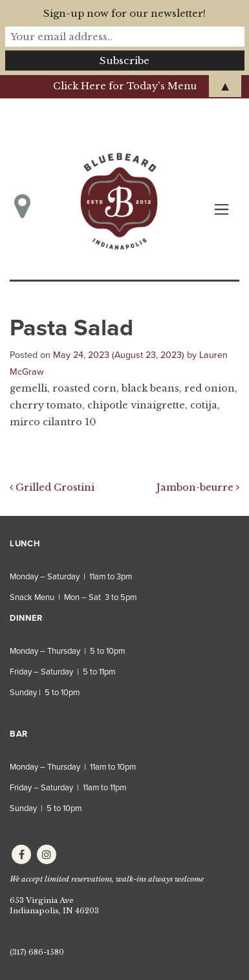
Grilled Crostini (52, 487)
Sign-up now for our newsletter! (124, 13)
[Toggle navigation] (222, 209)
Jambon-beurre (198, 487)
